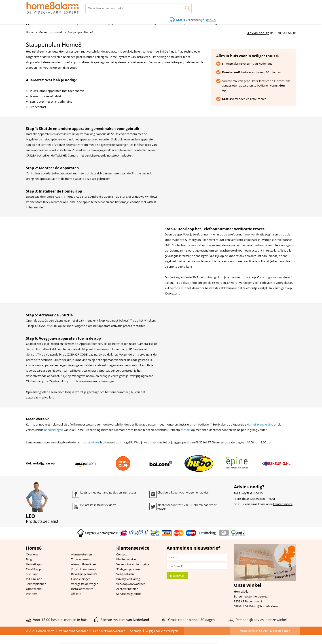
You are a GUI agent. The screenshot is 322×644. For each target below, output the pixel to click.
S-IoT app (32, 583)
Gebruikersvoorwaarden (109, 640)
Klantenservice (126, 568)
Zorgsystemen (81, 568)
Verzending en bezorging (133, 573)
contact (185, 439)
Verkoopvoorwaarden (131, 593)
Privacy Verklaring (128, 588)
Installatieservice (82, 598)
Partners (32, 603)
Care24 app (33, 578)
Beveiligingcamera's (84, 583)
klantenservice (283, 513)
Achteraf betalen (127, 598)
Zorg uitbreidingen (83, 578)
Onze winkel (34, 598)
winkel (95, 451)
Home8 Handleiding (260, 433)
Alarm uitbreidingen (84, 573)
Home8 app (34, 573)
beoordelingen (280, 640)
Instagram (153, 503)
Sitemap (136, 640)
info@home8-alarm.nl (267, 615)
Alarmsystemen (82, 563)
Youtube (76, 516)
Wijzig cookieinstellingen (162, 640)
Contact (122, 563)
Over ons (32, 563)
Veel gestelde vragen (85, 593)
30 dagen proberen (129, 578)
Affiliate (76, 603)
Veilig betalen (125, 583)
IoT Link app (34, 588)
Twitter (153, 516)
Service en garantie (129, 603)
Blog (29, 568)
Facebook (76, 503)
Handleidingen (81, 588)
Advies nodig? (258, 33)
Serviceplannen (36, 593)
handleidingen (54, 439)
